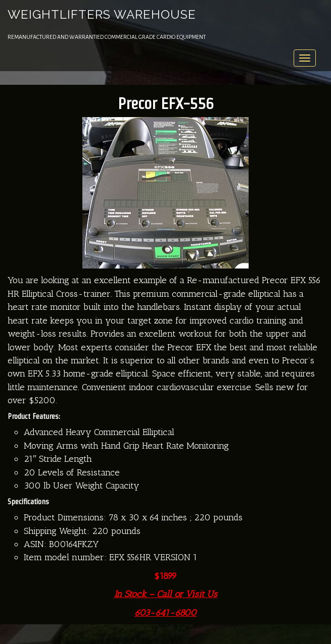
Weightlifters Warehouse (102, 14)
